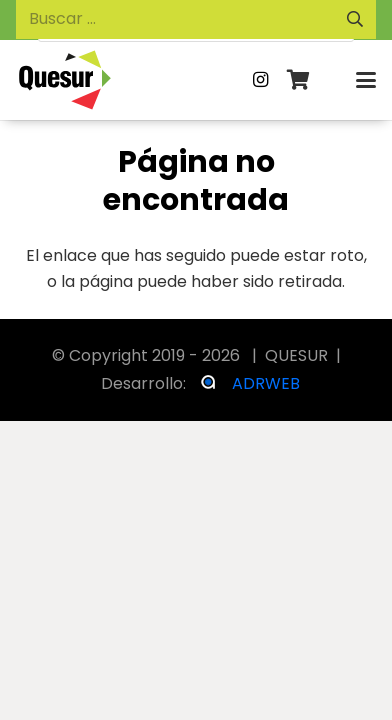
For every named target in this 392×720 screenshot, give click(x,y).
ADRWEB (266, 383)
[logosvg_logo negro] (65, 80)
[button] (366, 80)
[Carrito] (299, 80)
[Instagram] (261, 80)
